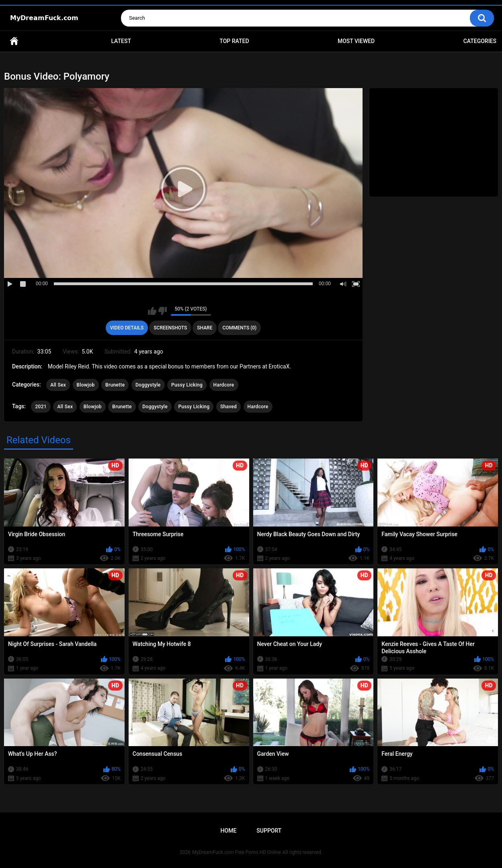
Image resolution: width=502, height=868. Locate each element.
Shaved (228, 407)
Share (205, 328)
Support (269, 831)
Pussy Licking (187, 385)
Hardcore (224, 385)
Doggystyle (148, 385)
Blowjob (86, 385)
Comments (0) (239, 328)
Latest (121, 41)
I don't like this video (163, 311)
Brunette (115, 385)
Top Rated (234, 41)
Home (14, 41)
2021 (41, 407)
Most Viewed (356, 41)
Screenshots (170, 328)
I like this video (152, 311)
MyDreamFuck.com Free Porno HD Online (237, 852)
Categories (480, 41)
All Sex (58, 385)
